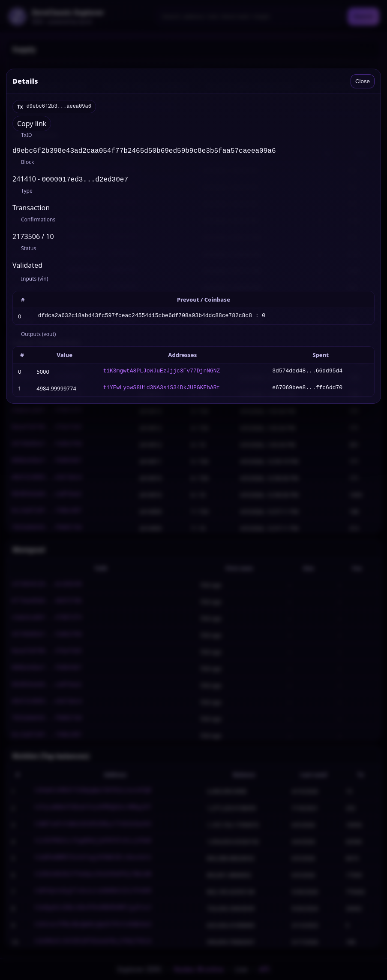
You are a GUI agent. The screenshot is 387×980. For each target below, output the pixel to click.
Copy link (32, 124)
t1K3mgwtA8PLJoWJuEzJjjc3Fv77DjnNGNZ (161, 373)
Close (363, 81)
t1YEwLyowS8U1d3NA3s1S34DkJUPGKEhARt (161, 390)
